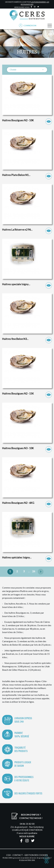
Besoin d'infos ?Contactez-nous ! (31, 816)
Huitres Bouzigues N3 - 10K (18, 448)
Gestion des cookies (36, 855)
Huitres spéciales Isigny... (17, 557)
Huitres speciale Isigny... (16, 284)
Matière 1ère (30, 860)
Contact (18, 855)
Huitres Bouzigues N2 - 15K (18, 393)
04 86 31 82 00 (27, 824)
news (16, 7)
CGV (9, 855)
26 (34, 572)
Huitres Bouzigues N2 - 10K (18, 120)
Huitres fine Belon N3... (15, 339)
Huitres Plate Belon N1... (16, 175)
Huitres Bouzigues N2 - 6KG (18, 503)
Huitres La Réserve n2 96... (17, 230)
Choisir (27, 70)
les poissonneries (39, 2)
